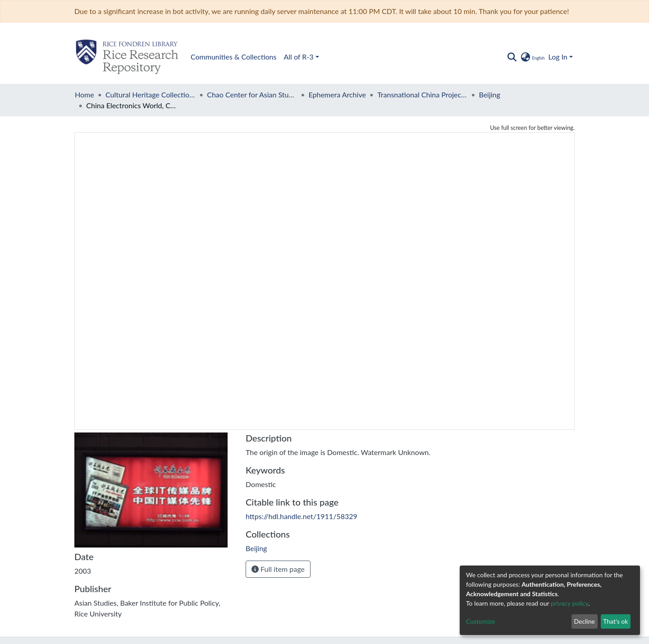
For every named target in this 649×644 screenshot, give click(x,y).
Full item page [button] (278, 569)
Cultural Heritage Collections (151, 94)
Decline (584, 621)
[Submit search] (512, 57)
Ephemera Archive (337, 94)
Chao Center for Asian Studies (252, 94)
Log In (558, 57)
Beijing (489, 94)
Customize (481, 621)
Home (85, 94)
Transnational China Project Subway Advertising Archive (422, 94)
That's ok (615, 621)
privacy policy (569, 603)
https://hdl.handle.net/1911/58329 (302, 516)
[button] (532, 57)
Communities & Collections (233, 57)
